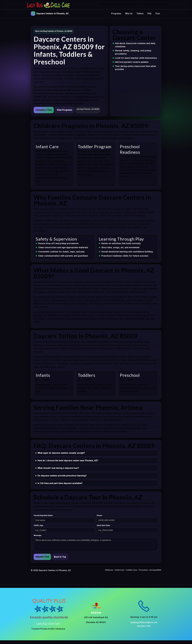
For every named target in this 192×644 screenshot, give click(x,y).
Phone (99, 515)
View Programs (65, 110)
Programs (116, 14)
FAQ (149, 14)
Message (38, 535)
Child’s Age (38, 525)
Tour (158, 14)
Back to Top (60, 557)
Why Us (129, 14)
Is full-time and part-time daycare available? (60, 483)
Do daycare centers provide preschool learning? (62, 476)
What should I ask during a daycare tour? (58, 468)
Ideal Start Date (103, 525)
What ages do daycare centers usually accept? (61, 453)
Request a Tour (42, 557)
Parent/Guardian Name (43, 515)
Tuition (140, 14)
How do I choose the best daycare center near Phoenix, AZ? (68, 461)
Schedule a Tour (44, 110)
